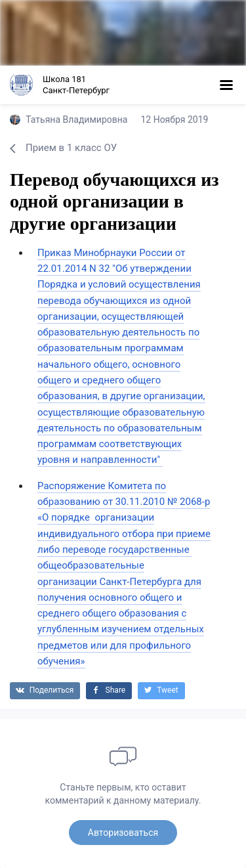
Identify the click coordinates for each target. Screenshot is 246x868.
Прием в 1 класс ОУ (63, 148)
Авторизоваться (123, 833)
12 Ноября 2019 (174, 119)
